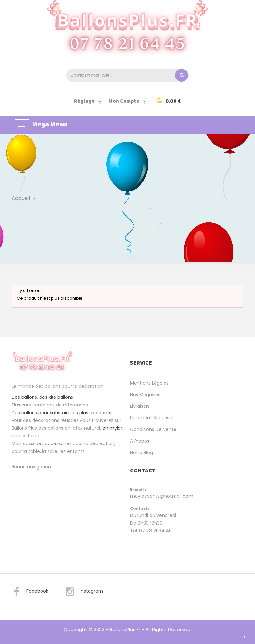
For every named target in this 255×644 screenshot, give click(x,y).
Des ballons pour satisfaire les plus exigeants (61, 413)
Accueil (21, 198)
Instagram (84, 592)
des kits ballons (56, 397)
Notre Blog (142, 453)
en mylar (112, 428)
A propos (140, 441)
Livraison (140, 406)
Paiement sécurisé (151, 418)
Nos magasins (145, 395)
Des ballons (24, 397)
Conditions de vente (153, 429)
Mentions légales (149, 383)
